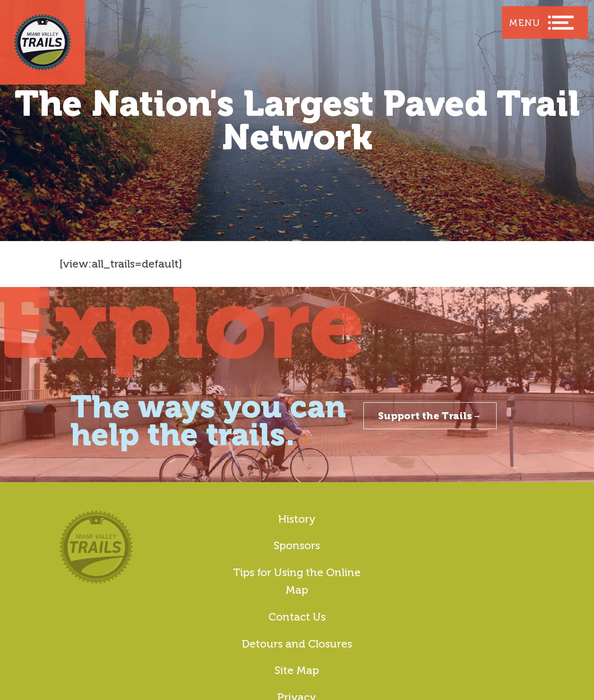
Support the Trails (430, 416)
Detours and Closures (297, 644)
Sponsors (297, 545)
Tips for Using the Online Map (297, 581)
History (297, 519)
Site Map (297, 670)
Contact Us (297, 617)
